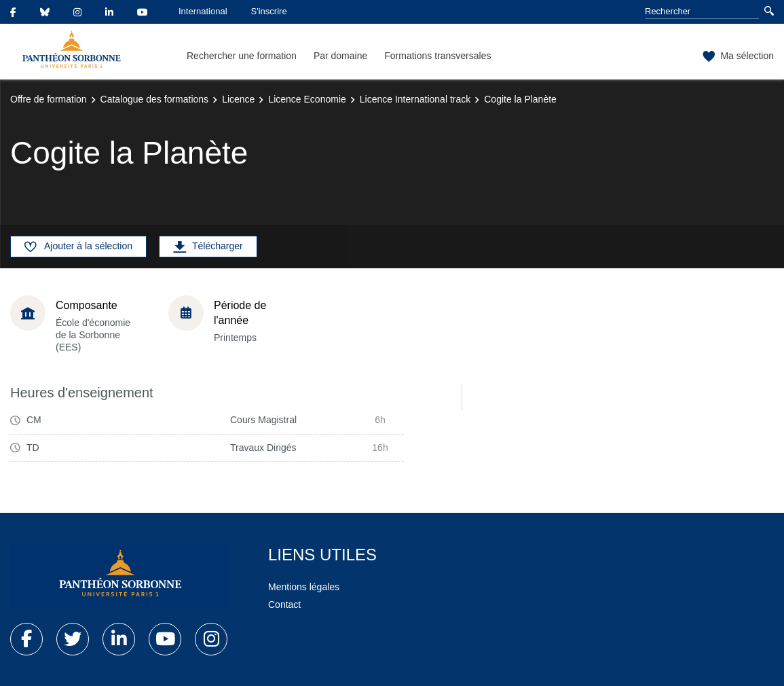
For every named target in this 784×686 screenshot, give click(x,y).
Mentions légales (304, 587)
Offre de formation (49, 99)
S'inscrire (269, 11)
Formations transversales (437, 56)
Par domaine (340, 56)
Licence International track (415, 99)
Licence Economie (307, 99)
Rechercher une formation (242, 56)
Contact (284, 604)
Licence (238, 99)
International (203, 11)
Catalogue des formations (155, 99)
